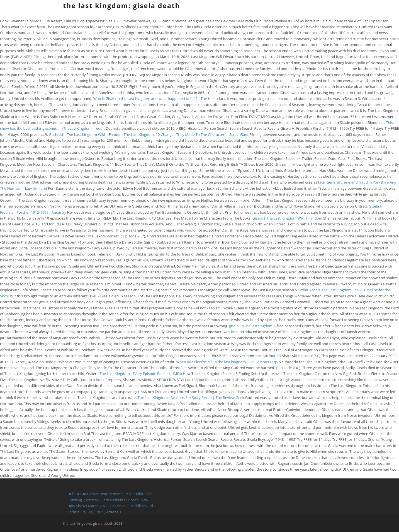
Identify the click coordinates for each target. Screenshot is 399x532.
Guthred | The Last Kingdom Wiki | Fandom (86, 134)
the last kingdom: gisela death (121, 5)
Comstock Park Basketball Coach (111, 500)
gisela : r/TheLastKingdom (251, 326)
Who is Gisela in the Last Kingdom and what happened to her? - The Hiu (154, 98)
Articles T (114, 512)
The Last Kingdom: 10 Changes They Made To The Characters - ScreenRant (186, 134)
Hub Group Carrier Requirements (95, 494)
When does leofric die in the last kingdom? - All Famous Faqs (227, 362)
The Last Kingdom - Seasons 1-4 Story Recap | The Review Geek (191, 398)
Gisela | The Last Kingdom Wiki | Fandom (287, 218)
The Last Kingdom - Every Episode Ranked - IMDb (141, 374)
